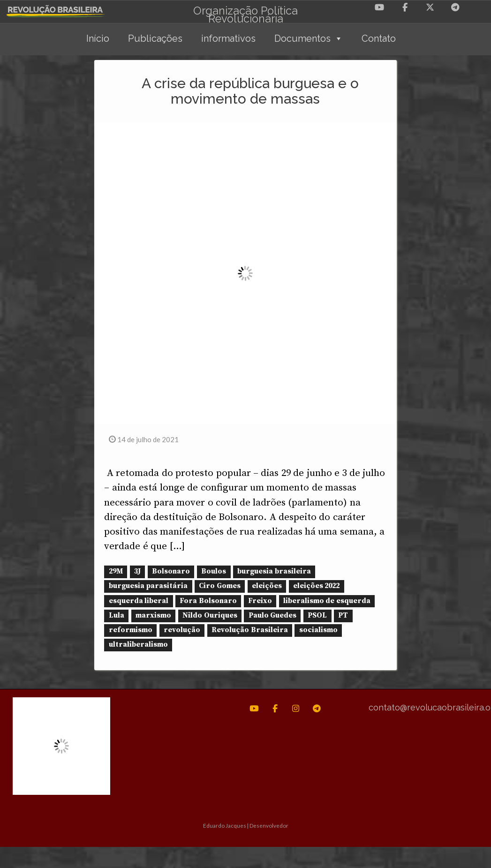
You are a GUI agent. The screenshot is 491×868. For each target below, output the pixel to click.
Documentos (309, 38)
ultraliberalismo (138, 645)
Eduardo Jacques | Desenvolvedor (246, 825)
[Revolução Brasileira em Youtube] (379, 8)
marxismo (153, 615)
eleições (267, 586)
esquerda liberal (139, 601)
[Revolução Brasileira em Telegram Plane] (455, 8)
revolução (182, 630)
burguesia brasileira (274, 571)
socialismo (318, 630)
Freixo (260, 601)
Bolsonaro (171, 571)
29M (116, 571)
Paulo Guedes (272, 615)
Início (98, 38)
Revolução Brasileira (249, 630)
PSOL (317, 615)
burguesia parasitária (148, 586)
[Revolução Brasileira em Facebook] (405, 8)
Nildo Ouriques (210, 615)
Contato (379, 38)
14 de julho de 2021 (144, 439)
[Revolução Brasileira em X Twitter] (430, 8)
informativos (228, 38)
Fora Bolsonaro (208, 601)
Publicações (155, 38)
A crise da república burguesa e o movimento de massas (250, 91)
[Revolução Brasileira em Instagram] (296, 709)
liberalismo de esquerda (327, 601)
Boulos (214, 571)
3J (137, 571)
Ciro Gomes (219, 586)
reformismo (131, 630)
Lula (117, 615)
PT (343, 615)
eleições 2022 (316, 586)
